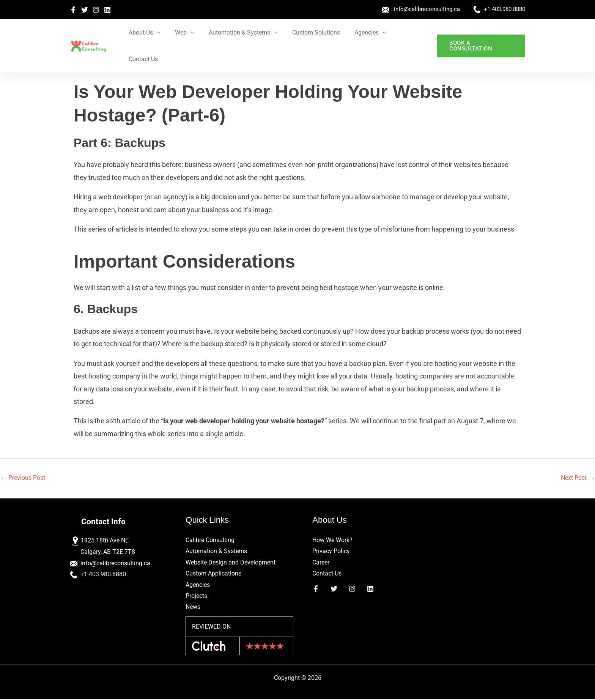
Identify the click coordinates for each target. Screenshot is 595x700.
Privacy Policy (331, 551)
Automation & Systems (216, 551)
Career (321, 563)
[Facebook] (73, 10)
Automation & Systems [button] (238, 32)
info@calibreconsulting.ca (427, 9)
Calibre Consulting (210, 540)
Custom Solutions (312, 32)
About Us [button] (143, 32)
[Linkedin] (107, 10)
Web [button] (181, 32)
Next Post (578, 478)
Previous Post (23, 478)
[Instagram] (96, 10)
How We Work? (332, 540)
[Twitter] (85, 10)
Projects (196, 597)
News (193, 608)
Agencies (198, 585)
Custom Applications (213, 574)
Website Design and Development (231, 563)
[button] (480, 33)
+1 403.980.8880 (504, 9)
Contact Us (407, 32)
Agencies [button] (360, 32)
